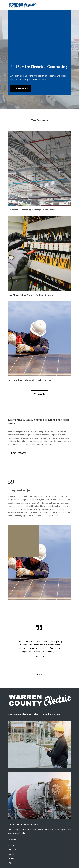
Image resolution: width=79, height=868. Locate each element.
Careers (11, 858)
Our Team (12, 850)
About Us (12, 845)
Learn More (21, 88)
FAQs (10, 863)
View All (39, 394)
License (11, 854)
